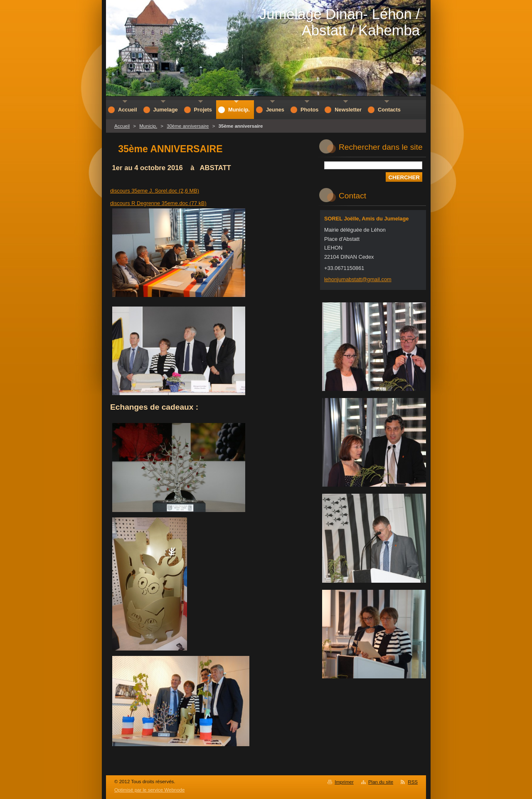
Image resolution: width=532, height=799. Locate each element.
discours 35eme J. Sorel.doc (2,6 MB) (155, 191)
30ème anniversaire (188, 126)
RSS (413, 782)
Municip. (148, 126)
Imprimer (344, 782)
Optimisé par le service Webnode (149, 790)
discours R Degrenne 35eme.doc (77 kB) (158, 203)
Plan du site (381, 782)
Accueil (122, 126)
